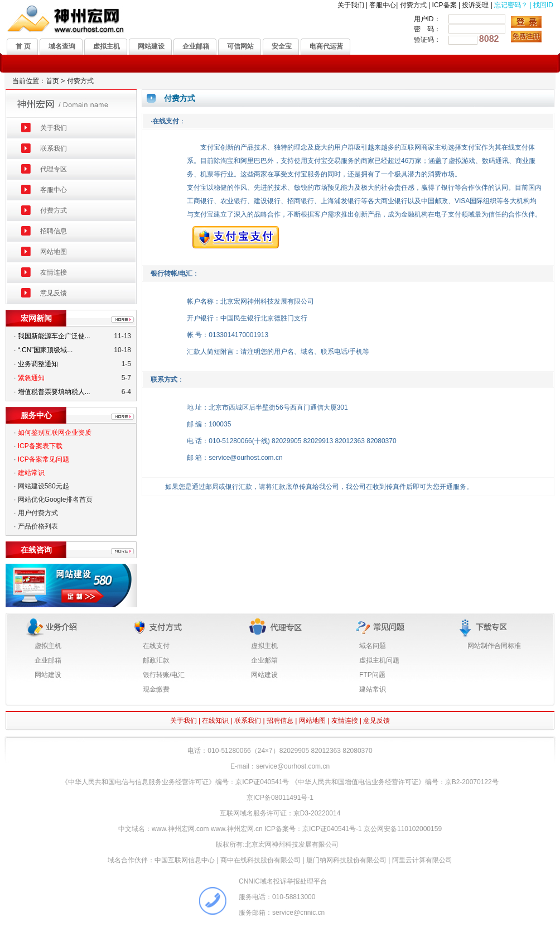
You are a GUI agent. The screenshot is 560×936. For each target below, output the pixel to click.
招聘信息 (54, 231)
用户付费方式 (38, 513)
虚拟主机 (48, 646)
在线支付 (156, 646)
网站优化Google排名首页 (55, 500)
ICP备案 (445, 5)
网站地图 (54, 252)
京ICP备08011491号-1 (280, 798)
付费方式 (413, 5)
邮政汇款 (156, 660)
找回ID (543, 5)
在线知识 (215, 721)
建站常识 (373, 689)
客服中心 (383, 5)
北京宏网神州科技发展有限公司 (292, 844)
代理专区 (54, 169)
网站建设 (48, 675)
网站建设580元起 (44, 486)
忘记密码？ (511, 5)
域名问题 (373, 646)
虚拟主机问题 (379, 660)
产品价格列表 (38, 526)
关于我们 (351, 5)
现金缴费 (156, 689)
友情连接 (54, 272)
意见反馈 (54, 293)
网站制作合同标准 (494, 646)
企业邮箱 (48, 660)
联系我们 (54, 148)
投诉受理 (475, 5)
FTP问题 (372, 675)
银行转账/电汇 (164, 675)
